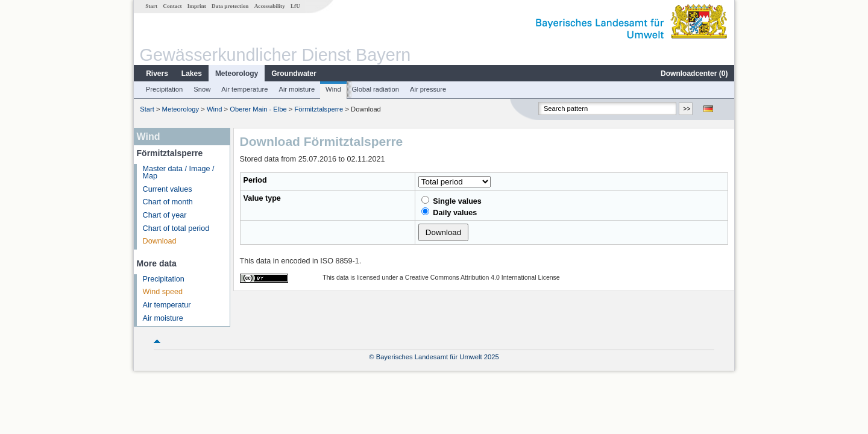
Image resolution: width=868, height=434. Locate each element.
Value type (262, 198)
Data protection (230, 6)
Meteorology (237, 74)
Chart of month (168, 202)
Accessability (270, 6)
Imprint (197, 6)
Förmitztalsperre (319, 109)
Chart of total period (176, 228)
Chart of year (165, 215)
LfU (295, 6)
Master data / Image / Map (179, 173)
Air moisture (297, 89)
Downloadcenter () (694, 74)
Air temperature (244, 89)
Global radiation (376, 89)
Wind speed (163, 292)
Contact (172, 6)
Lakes (192, 74)
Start (151, 6)
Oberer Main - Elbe (258, 109)
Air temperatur (167, 305)
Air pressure (428, 89)
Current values (168, 189)
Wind (333, 89)
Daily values (449, 212)
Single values (451, 201)
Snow (202, 89)
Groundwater (294, 74)
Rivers (157, 74)
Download (160, 241)
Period (255, 180)
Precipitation (165, 89)
